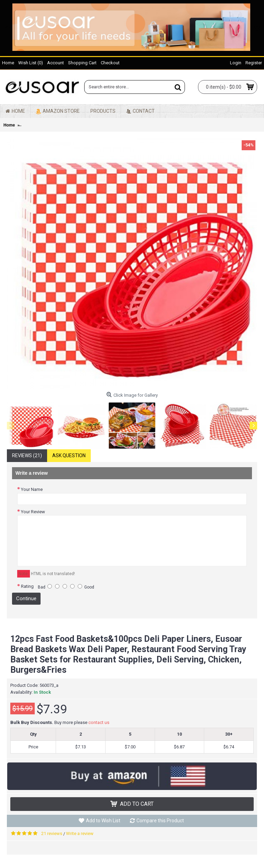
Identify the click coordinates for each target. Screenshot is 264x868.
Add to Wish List (103, 821)
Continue (26, 598)
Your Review (33, 512)
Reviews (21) (27, 455)
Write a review (80, 833)
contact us (99, 722)
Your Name (32, 489)
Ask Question (69, 455)
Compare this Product (160, 821)
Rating (27, 586)
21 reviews (52, 833)
